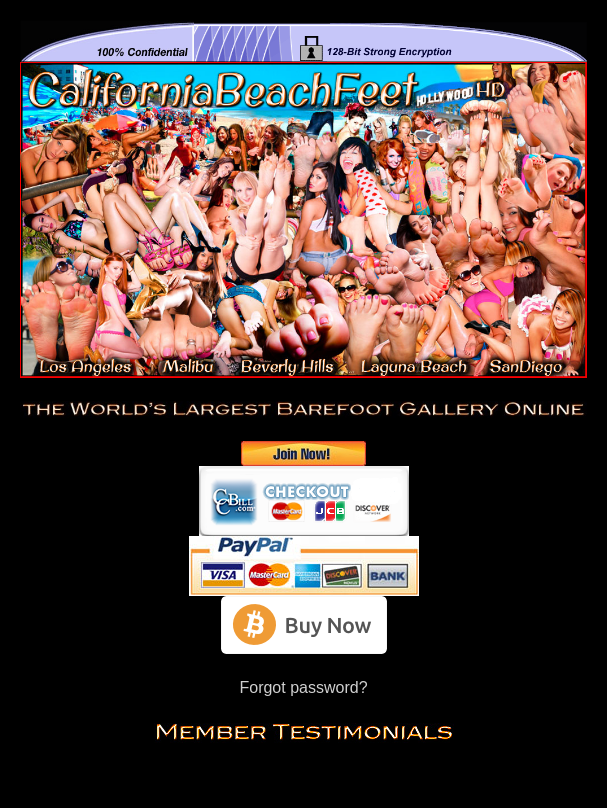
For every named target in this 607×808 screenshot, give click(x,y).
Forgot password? (303, 687)
